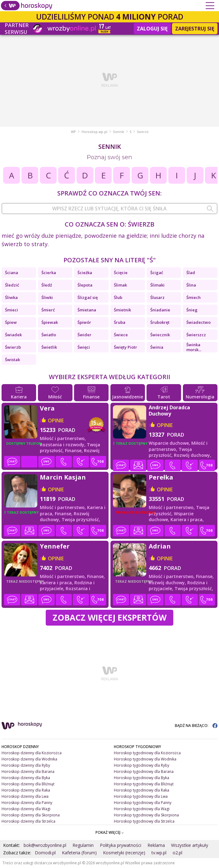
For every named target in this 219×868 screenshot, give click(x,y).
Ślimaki (157, 285)
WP (73, 132)
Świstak (12, 360)
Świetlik (49, 347)
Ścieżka (85, 273)
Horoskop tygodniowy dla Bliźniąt (144, 784)
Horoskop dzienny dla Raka (26, 790)
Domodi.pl (45, 853)
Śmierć (48, 310)
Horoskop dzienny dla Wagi (26, 809)
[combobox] (109, 209)
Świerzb (13, 347)
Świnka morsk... (194, 347)
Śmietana (87, 310)
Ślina (191, 285)
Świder (84, 335)
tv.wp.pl (159, 853)
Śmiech (193, 297)
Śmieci (12, 310)
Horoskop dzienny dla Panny (27, 803)
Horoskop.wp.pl (94, 132)
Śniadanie (160, 310)
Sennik (119, 132)
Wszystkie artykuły (190, 845)
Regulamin (83, 845)
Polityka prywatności (121, 845)
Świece (121, 335)
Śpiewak (50, 322)
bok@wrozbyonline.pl (45, 845)
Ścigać (157, 273)
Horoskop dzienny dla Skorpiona (31, 815)
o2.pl (177, 853)
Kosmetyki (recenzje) (124, 853)
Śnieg (192, 310)
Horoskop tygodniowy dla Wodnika (145, 759)
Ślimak (120, 285)
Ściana (12, 273)
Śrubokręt (160, 322)
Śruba (120, 322)
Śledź (47, 285)
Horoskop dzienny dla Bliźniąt (28, 784)
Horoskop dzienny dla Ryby (26, 765)
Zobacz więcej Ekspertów (109, 618)
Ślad (191, 273)
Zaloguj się (152, 29)
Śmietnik (122, 310)
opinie (56, 420)
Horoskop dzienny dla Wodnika (29, 759)
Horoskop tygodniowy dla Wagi (142, 809)
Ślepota (85, 285)
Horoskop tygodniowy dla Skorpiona (146, 815)
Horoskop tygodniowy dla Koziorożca (147, 753)
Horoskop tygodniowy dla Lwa (141, 796)
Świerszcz (196, 335)
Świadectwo (198, 322)
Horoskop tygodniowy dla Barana (144, 772)
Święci (84, 347)
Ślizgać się (88, 297)
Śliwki (47, 297)
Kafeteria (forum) (79, 853)
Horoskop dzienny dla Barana (28, 772)
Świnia (157, 347)
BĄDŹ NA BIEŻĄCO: (196, 726)
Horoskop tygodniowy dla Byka (142, 778)
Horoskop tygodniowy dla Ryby (142, 765)
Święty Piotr (126, 347)
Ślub (118, 297)
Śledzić (12, 285)
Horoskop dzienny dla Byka (26, 778)
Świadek (13, 335)
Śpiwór (84, 322)
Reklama (156, 845)
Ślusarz (157, 297)
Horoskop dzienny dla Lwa (25, 796)
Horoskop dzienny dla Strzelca (28, 821)
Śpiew (11, 322)
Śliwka (11, 297)
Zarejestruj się (195, 29)
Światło (49, 335)
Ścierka (49, 273)
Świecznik (160, 335)
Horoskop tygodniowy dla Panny (143, 803)
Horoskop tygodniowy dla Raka (142, 790)
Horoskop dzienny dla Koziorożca (32, 753)
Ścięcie (121, 273)
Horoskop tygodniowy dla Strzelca (144, 821)
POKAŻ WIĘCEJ (110, 832)
